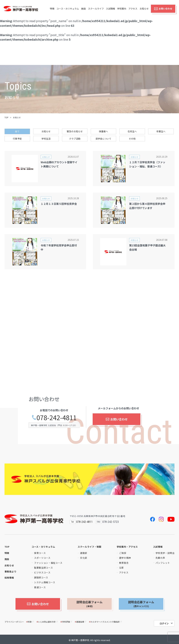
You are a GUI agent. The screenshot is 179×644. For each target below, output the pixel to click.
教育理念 (124, 563)
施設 (83, 12)
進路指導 (81, 620)
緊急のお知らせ (75, 131)
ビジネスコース (42, 572)
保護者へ (103, 131)
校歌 (30, 620)
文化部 (84, 558)
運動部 (84, 553)
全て (17, 131)
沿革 (121, 568)
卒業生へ (161, 131)
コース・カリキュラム (68, 12)
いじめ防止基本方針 (47, 620)
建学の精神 (125, 558)
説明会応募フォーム (89, 604)
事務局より (10, 571)
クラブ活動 (75, 139)
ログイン (164, 622)
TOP (6, 117)
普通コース (40, 587)
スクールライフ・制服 (89, 547)
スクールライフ (96, 12)
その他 (132, 139)
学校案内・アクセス (127, 547)
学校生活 (46, 139)
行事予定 (17, 139)
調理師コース (41, 577)
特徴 (52, 12)
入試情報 (111, 12)
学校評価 (66, 620)
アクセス (133, 12)
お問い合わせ (163, 12)
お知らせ (144, 12)
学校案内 (122, 12)
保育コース (40, 553)
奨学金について (103, 139)
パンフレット (163, 563)
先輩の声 (160, 558)
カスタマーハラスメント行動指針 (106, 620)
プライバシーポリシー (14, 620)
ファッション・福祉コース (48, 563)
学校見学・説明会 (165, 553)
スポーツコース (42, 558)
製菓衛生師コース (43, 568)
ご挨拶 (123, 553)
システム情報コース (45, 582)
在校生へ (132, 131)
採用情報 (9, 578)
